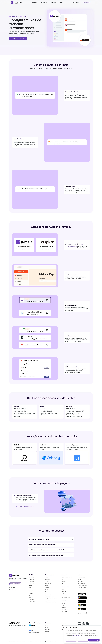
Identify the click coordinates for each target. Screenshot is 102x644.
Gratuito (31, 593)
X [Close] (99, 628)
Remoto (63, 603)
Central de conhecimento (67, 577)
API (30, 588)
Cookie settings (94, 640)
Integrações (32, 581)
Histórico (47, 585)
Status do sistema (82, 583)
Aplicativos (32, 579)
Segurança (46, 641)
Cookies (31, 641)
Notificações (48, 583)
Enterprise (31, 600)
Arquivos (47, 588)
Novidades (32, 583)
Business (31, 598)
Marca (63, 629)
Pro (30, 595)
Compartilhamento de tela (51, 598)
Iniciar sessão (76, 3)
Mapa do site (53, 641)
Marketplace (48, 629)
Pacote (47, 627)
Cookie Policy (77, 635)
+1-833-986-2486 (82, 588)
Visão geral (32, 577)
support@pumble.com (83, 585)
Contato (79, 579)
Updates (47, 631)
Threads (47, 581)
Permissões (48, 592)
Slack (63, 589)
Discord (63, 593)
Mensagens (48, 579)
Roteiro (31, 585)
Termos (35, 641)
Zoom (63, 595)
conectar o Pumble (72, 246)
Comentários (80, 581)
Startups (63, 605)
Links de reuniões (49, 600)
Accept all (71, 640)
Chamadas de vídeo (50, 594)
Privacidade (40, 641)
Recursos (52, 3)
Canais (47, 577)
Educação (64, 609)
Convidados (48, 590)
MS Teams (64, 591)
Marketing (64, 607)
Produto (34, 3)
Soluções (43, 3)
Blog (63, 583)
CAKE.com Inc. (21, 641)
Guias (63, 579)
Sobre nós (64, 625)
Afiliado (63, 627)
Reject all (83, 640)
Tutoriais (63, 581)
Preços (61, 3)
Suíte (46, 625)
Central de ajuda (81, 577)
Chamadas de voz (49, 596)
